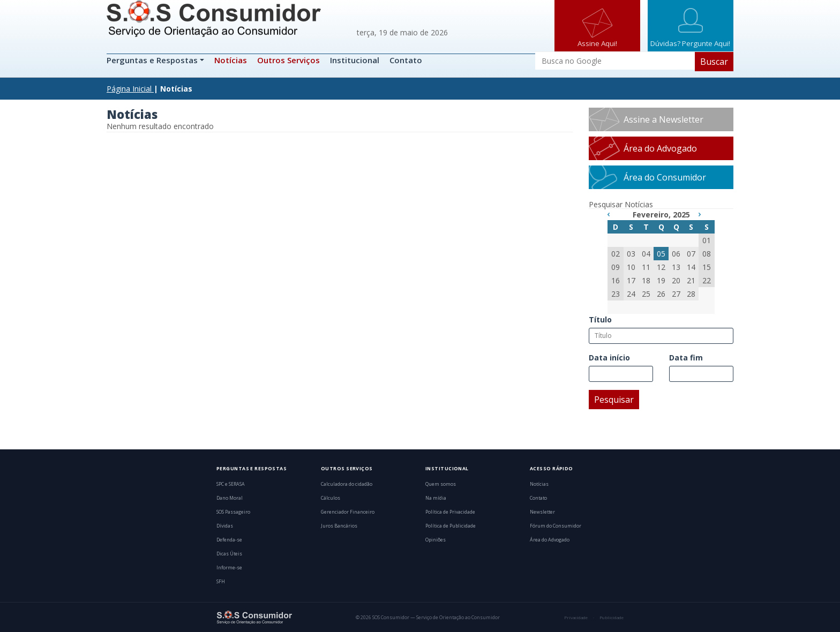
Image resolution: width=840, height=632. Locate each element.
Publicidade (612, 618)
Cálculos (331, 498)
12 (661, 267)
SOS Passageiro (233, 512)
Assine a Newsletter (663, 119)
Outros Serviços (288, 60)
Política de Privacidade (450, 512)
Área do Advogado (660, 148)
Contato (406, 60)
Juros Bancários (339, 526)
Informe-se (229, 568)
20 (676, 280)
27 (676, 294)
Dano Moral (230, 498)
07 (691, 254)
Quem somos (441, 484)
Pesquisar (614, 400)
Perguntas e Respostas (153, 60)
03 (631, 254)
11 (646, 267)
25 (646, 294)
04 (646, 254)
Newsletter (542, 512)
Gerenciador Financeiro (348, 512)
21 (691, 280)
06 (676, 254)
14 (691, 267)
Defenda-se (229, 540)
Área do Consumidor (665, 177)
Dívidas (225, 526)
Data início (609, 358)
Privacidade (576, 618)
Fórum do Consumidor (556, 526)
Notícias (231, 60)
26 (661, 294)
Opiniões (436, 540)
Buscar (714, 62)
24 (631, 294)
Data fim (686, 358)
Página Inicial (129, 89)
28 (691, 294)
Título (600, 319)
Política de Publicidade (451, 526)
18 (646, 280)
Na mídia (436, 498)
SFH (221, 582)
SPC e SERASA (231, 484)
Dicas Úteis (229, 554)
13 (676, 267)
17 (631, 280)
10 (631, 267)
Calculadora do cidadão (347, 484)
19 (661, 280)
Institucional (355, 60)
